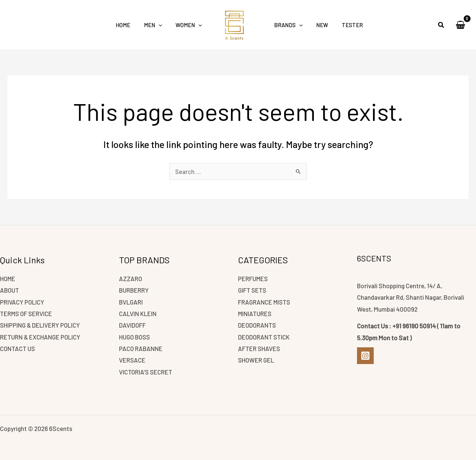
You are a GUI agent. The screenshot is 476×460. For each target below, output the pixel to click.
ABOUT (10, 290)
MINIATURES (255, 313)
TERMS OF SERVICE (27, 313)
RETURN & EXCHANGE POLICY (41, 337)
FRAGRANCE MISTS (265, 301)
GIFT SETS (253, 290)
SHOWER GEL (256, 360)
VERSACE (132, 360)
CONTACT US (18, 348)
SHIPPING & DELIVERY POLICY (41, 325)
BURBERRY (134, 290)
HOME (8, 278)
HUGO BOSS (135, 337)
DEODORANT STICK (264, 337)
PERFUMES (253, 278)
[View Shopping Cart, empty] (460, 25)
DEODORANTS (258, 325)
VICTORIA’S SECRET (146, 371)
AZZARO (131, 278)
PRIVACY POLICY (22, 301)
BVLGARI (131, 301)
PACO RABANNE (141, 348)
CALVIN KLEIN (138, 313)
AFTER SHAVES (259, 348)
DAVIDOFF (133, 325)
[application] (162, 25)
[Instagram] (365, 355)
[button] (441, 26)
